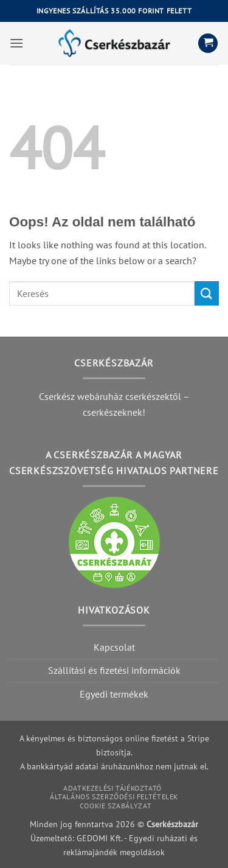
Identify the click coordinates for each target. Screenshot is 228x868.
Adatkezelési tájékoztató (112, 788)
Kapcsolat (114, 647)
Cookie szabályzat (116, 806)
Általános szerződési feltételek (114, 796)
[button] (16, 43)
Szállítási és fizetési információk (114, 670)
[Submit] (207, 293)
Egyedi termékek (114, 694)
